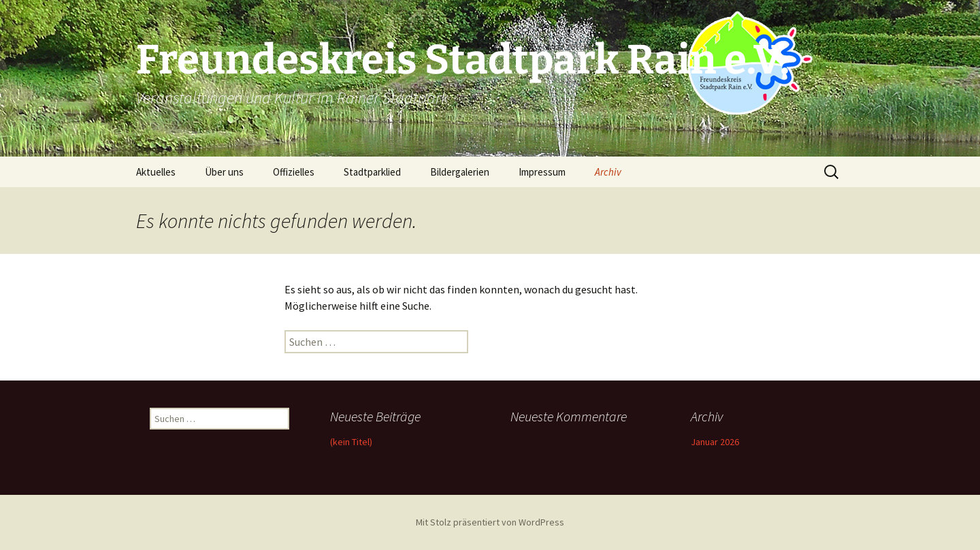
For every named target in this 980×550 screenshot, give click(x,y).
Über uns (224, 172)
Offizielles (294, 172)
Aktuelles (156, 172)
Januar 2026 (715, 442)
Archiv (608, 172)
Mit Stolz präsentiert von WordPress (490, 522)
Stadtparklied (372, 172)
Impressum (542, 172)
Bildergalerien (460, 172)
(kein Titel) (351, 442)
